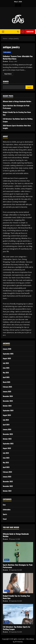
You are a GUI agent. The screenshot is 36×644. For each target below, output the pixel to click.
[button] (3, 32)
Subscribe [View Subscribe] (27, 32)
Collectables (7, 52)
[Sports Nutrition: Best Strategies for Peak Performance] (18, 552)
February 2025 (7, 387)
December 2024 (8, 396)
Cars (4, 505)
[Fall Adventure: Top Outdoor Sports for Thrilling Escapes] (18, 614)
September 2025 (8, 354)
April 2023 (6, 467)
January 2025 (7, 391)
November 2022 (8, 486)
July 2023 (6, 453)
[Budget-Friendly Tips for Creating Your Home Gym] (18, 583)
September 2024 (8, 410)
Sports (5, 514)
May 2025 (6, 373)
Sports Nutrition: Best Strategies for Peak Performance (18, 566)
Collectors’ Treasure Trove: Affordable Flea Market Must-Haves (18, 57)
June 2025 (6, 368)
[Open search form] (18, 32)
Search (6, 82)
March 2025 (7, 382)
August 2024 (7, 415)
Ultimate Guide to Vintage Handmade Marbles (17, 101)
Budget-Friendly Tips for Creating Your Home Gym (17, 597)
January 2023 (7, 477)
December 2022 (8, 481)
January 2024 (7, 429)
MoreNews (30, 639)
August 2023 (7, 448)
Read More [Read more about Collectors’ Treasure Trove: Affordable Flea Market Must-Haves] (9, 74)
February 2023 (7, 472)
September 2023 (8, 444)
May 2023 (6, 462)
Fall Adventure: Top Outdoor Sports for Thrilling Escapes (17, 628)
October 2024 (7, 406)
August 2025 (7, 358)
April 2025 (6, 377)
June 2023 (6, 458)
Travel (5, 519)
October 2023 (7, 439)
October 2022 (7, 491)
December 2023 (8, 434)
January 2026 (7, 349)
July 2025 (6, 363)
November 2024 (8, 401)
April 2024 (6, 425)
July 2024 (6, 420)
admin (6, 61)
